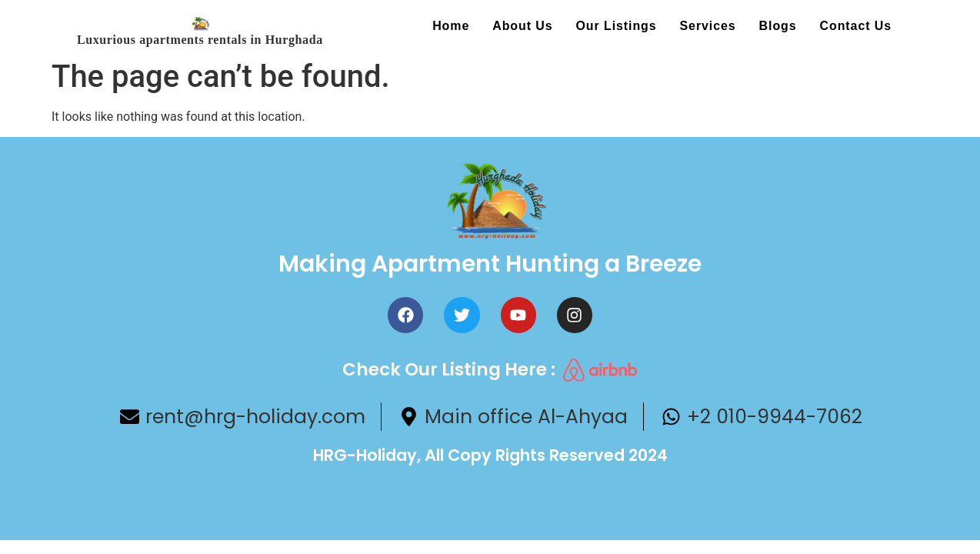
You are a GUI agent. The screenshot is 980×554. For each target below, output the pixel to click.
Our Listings (617, 26)
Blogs (778, 26)
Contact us (856, 26)
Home (451, 26)
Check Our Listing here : (449, 369)
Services (708, 26)
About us (522, 26)
